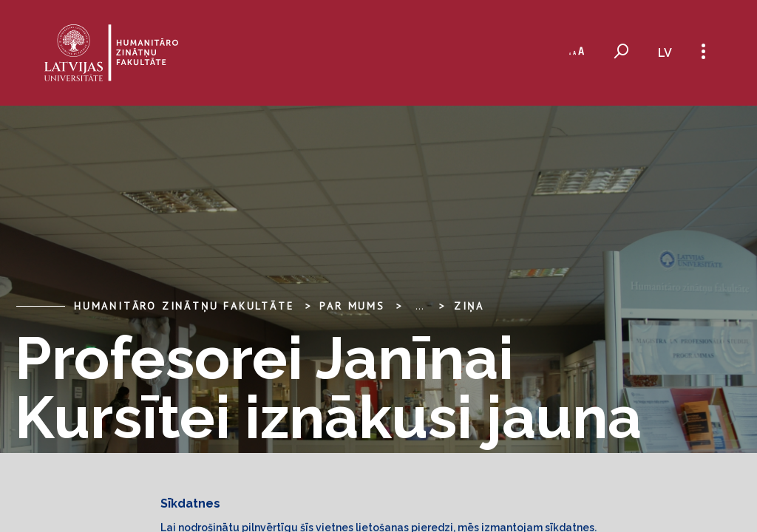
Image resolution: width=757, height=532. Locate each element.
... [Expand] (420, 306)
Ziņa (469, 306)
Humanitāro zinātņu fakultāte (184, 306)
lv (665, 53)
